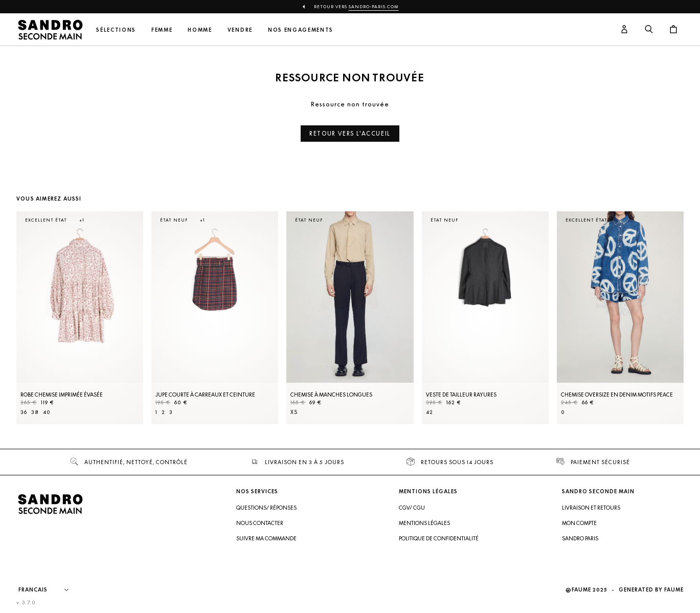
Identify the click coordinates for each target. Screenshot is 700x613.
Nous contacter (260, 523)
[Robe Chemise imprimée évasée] (80, 318)
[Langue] (49, 590)
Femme (162, 30)
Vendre (240, 30)
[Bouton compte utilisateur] (624, 30)
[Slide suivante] (663, 328)
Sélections (116, 30)
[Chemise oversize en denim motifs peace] (620, 318)
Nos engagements (301, 30)
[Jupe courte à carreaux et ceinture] (215, 318)
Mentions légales (424, 523)
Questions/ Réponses (266, 508)
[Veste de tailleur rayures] (485, 318)
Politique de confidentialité (439, 538)
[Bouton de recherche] (649, 30)
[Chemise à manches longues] (350, 318)
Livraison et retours (591, 508)
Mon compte (579, 523)
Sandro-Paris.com (374, 7)
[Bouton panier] (673, 30)
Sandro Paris (580, 538)
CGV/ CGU (412, 508)
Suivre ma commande (266, 538)
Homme (200, 30)
